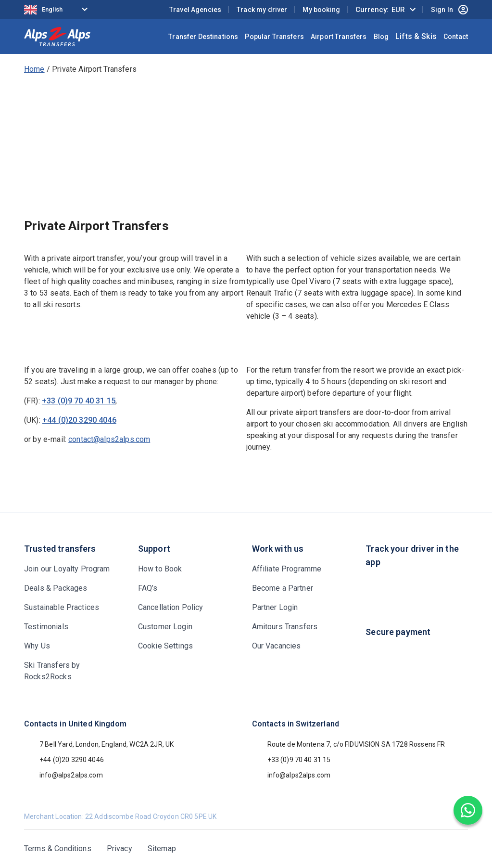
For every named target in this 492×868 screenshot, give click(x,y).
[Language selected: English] (58, 10)
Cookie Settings (165, 646)
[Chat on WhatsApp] (468, 810)
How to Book (160, 569)
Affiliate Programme (287, 569)
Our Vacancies (277, 646)
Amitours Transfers (285, 627)
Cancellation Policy (171, 607)
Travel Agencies (195, 10)
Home (34, 69)
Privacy (120, 849)
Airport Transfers (339, 37)
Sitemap (162, 849)
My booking (321, 10)
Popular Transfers (274, 37)
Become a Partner (283, 588)
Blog (381, 37)
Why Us (37, 646)
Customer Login (165, 627)
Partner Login (275, 607)
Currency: (380, 10)
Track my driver (262, 10)
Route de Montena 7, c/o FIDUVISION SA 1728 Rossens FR (349, 744)
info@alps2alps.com (63, 775)
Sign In (449, 10)
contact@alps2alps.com (109, 439)
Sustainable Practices (62, 607)
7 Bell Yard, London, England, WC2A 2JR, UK (99, 744)
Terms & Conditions (58, 849)
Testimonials (46, 627)
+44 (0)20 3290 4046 (79, 420)
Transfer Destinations (203, 37)
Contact (456, 37)
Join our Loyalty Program (67, 569)
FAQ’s (148, 588)
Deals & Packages (56, 588)
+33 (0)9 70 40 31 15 (79, 401)
